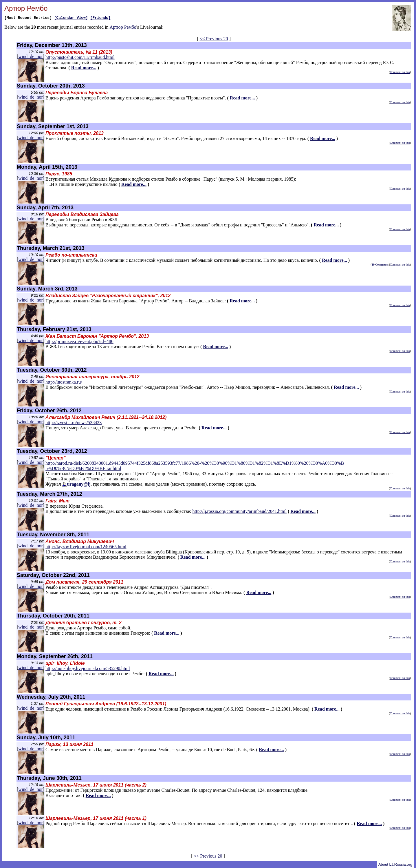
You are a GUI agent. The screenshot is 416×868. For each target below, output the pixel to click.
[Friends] (100, 18)
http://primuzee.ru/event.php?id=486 (79, 341)
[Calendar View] (71, 18)
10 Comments (380, 265)
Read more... (84, 68)
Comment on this (400, 72)
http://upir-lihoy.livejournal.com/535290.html (88, 668)
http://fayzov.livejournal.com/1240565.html (86, 547)
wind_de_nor (30, 56)
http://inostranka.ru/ (64, 382)
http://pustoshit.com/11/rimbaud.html (80, 57)
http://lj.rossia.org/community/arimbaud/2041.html (240, 511)
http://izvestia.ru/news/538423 (74, 423)
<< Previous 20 (214, 39)
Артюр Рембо (123, 28)
